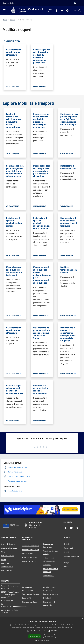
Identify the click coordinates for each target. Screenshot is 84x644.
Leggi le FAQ (27, 598)
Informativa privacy (51, 594)
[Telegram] (66, 10)
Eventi (67, 566)
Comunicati (69, 548)
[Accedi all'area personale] (75, 3)
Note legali (47, 598)
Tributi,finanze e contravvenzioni (49, 559)
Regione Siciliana (10, 3)
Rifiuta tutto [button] (49, 636)
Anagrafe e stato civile (31, 546)
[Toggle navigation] (4, 10)
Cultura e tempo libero (31, 550)
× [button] (82, 619)
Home (5, 20)
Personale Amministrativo (7, 565)
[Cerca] (79, 10)
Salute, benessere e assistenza (51, 570)
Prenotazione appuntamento (28, 589)
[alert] (42, 630)
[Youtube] (61, 10)
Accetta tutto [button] (35, 636)
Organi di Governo (8, 544)
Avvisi (67, 552)
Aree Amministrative (9, 548)
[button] (42, 640)
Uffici (3, 552)
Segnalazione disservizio (31, 594)
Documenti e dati (8, 571)
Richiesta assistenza (30, 602)
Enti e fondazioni (8, 556)
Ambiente (47, 565)
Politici (4, 560)
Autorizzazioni (49, 576)
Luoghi (67, 563)
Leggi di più (68, 627)
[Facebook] (56, 10)
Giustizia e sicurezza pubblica (51, 552)
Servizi (13, 20)
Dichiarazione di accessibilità (49, 603)
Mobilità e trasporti (29, 561)
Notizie (67, 544)
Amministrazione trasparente (50, 589)
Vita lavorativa (28, 554)
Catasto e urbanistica (30, 557)
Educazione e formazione (48, 545)
